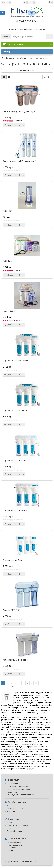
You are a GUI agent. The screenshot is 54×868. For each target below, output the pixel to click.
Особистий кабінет (15, 842)
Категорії (27, 52)
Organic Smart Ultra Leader (16, 361)
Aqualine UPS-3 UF (11, 610)
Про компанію (13, 783)
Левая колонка (27, 70)
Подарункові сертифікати (17, 825)
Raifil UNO (8, 211)
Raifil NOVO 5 (9, 311)
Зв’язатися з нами (14, 806)
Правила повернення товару (19, 789)
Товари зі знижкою (15, 831)
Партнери (11, 828)
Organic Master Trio (12, 560)
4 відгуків (18, 121)
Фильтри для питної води (16, 58)
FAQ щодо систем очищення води (21, 795)
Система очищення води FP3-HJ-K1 (20, 111)
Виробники (11, 823)
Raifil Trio (7, 261)
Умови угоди (12, 792)
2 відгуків (18, 270)
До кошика (10, 125)
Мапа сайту (12, 811)
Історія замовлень (14, 845)
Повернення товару (15, 809)
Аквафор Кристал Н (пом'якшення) (19, 161)
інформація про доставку (17, 786)
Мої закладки (12, 848)
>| (36, 683)
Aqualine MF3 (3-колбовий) (16, 660)
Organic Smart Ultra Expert (15, 411)
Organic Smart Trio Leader (15, 460)
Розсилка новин (13, 851)
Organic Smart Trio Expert (15, 510)
